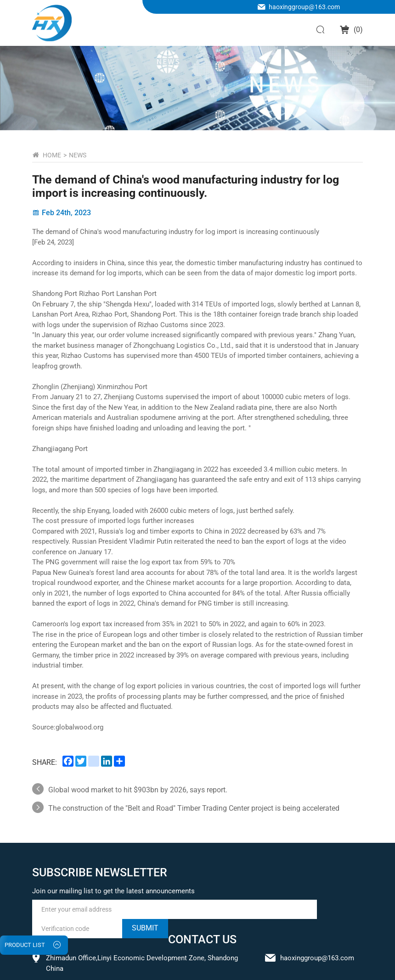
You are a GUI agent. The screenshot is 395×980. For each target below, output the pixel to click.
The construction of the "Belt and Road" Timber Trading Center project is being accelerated (194, 808)
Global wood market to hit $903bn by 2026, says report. (138, 790)
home (52, 155)
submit (145, 928)
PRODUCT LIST (25, 945)
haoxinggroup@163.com (304, 7)
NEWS (78, 155)
